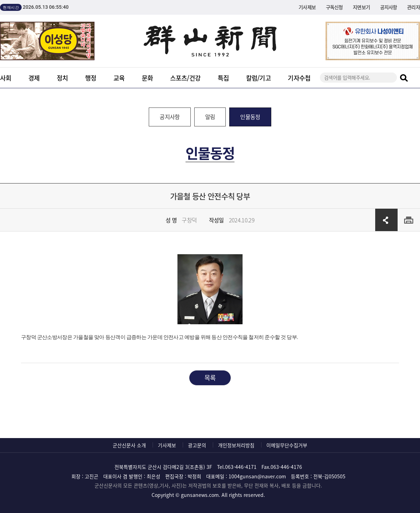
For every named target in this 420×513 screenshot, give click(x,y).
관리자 (414, 7)
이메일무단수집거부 (287, 445)
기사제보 (307, 7)
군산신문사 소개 (129, 445)
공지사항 (389, 7)
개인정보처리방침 (236, 445)
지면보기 (361, 7)
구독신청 (334, 7)
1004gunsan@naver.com (257, 476)
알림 (210, 117)
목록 (210, 378)
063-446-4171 (241, 467)
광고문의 (197, 445)
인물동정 (250, 117)
